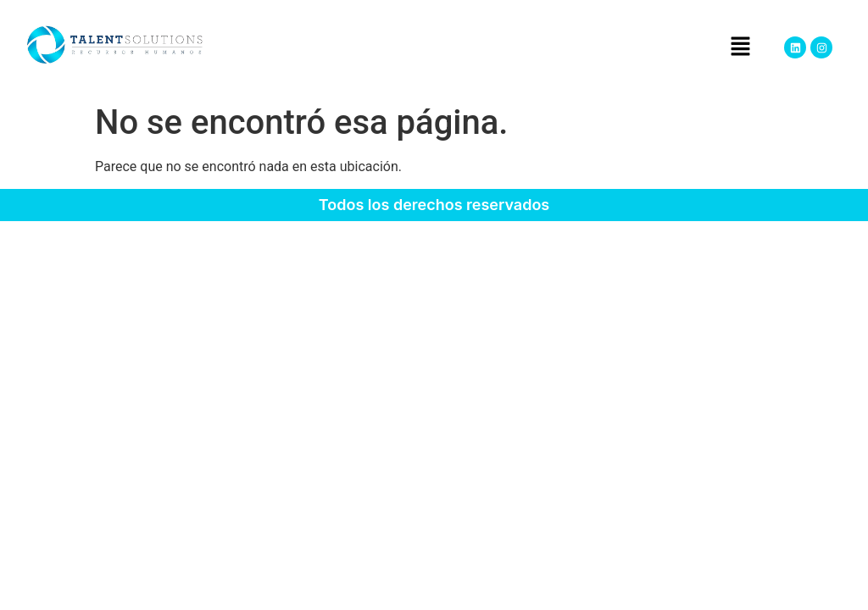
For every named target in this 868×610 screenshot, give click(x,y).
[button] (740, 47)
